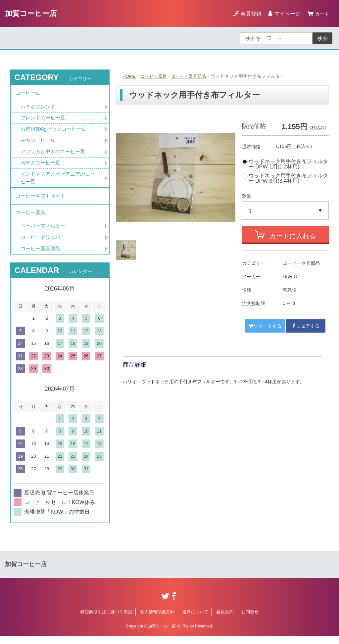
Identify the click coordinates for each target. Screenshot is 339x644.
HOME (129, 76)
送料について (195, 620)
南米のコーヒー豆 (42, 166)
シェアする (306, 326)
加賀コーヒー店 (33, 13)
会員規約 (225, 620)
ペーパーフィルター (44, 233)
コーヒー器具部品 (193, 76)
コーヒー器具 (155, 76)
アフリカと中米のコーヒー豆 (55, 155)
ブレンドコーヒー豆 (44, 120)
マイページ (285, 14)
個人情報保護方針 (157, 620)
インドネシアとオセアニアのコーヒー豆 (58, 182)
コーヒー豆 (29, 94)
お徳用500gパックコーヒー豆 (56, 132)
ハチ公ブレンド (39, 108)
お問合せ (250, 620)
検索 (322, 38)
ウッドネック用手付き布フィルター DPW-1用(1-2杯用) (288, 164)
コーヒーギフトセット (42, 201)
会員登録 (249, 14)
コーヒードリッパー (44, 245)
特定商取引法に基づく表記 (106, 620)
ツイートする (265, 326)
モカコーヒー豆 (39, 143)
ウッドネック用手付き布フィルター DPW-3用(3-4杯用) (288, 178)
